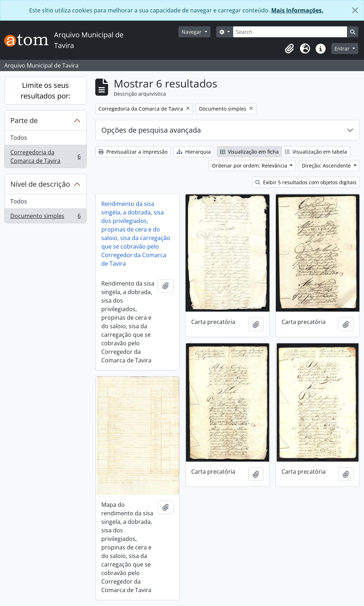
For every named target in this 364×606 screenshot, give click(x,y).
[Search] (290, 32)
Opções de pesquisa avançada (151, 130)
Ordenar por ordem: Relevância (250, 166)
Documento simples (45, 217)
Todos (19, 138)
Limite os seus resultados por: (45, 91)
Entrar (343, 49)
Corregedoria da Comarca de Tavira (45, 156)
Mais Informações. (297, 10)
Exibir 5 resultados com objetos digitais (306, 182)
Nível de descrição (40, 184)
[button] (289, 49)
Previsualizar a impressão (133, 152)
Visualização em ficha (249, 152)
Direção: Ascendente (327, 166)
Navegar (192, 32)
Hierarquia (194, 152)
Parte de (24, 120)
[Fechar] (355, 10)
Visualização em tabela (316, 152)
